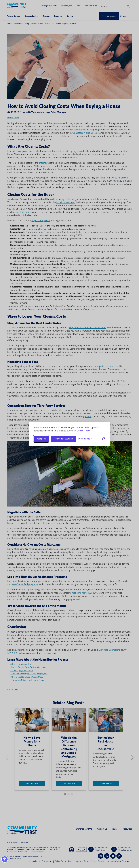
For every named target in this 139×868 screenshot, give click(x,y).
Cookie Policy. (83, 431)
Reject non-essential (64, 439)
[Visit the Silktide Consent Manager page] (104, 439)
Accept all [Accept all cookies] (41, 439)
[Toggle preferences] (85, 439)
